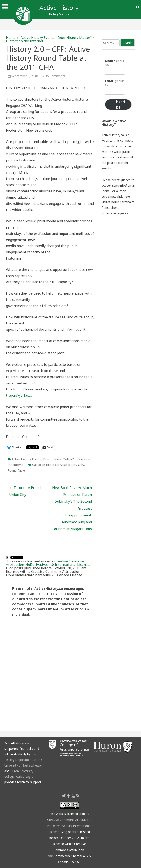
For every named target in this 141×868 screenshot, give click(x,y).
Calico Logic (24, 777)
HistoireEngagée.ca (115, 213)
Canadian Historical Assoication (54, 465)
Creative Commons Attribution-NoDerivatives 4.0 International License (48, 563)
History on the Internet (25, 41)
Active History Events (38, 38)
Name (114, 63)
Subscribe (118, 104)
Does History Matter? (75, 38)
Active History (59, 8)
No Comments (55, 76)
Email (114, 83)
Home (11, 38)
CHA (81, 465)
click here (123, 196)
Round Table (16, 470)
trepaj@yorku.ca (19, 395)
